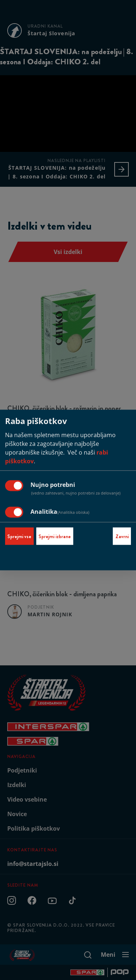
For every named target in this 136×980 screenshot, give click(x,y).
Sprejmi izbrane (55, 536)
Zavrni (122, 536)
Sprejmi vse (19, 536)
